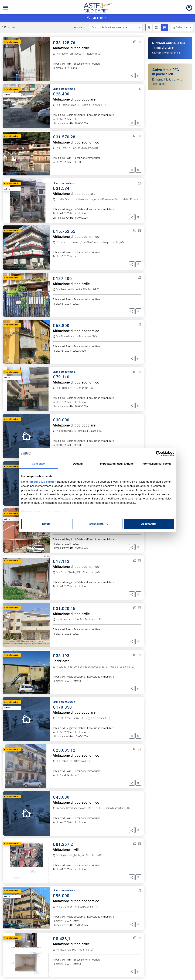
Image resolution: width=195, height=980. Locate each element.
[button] (132, 75)
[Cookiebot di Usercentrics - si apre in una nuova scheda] (158, 454)
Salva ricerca (183, 27)
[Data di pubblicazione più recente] (116, 27)
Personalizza (98, 524)
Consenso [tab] (38, 464)
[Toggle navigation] (6, 8)
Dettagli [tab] (78, 464)
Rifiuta (46, 524)
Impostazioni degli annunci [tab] (117, 464)
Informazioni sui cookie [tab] (157, 464)
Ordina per (78, 27)
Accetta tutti (149, 524)
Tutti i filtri (97, 18)
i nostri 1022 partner (42, 482)
